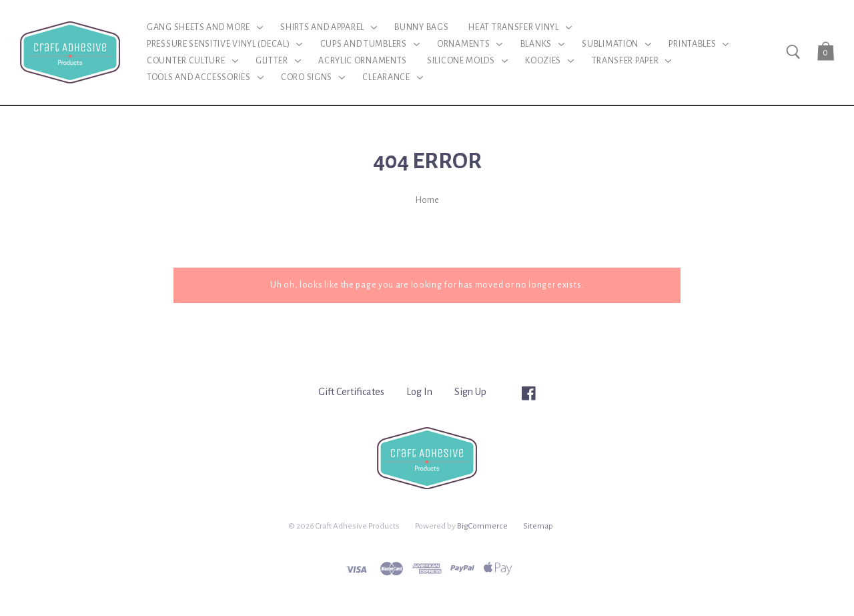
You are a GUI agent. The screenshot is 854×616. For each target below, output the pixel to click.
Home (427, 200)
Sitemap (538, 526)
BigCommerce (482, 526)
